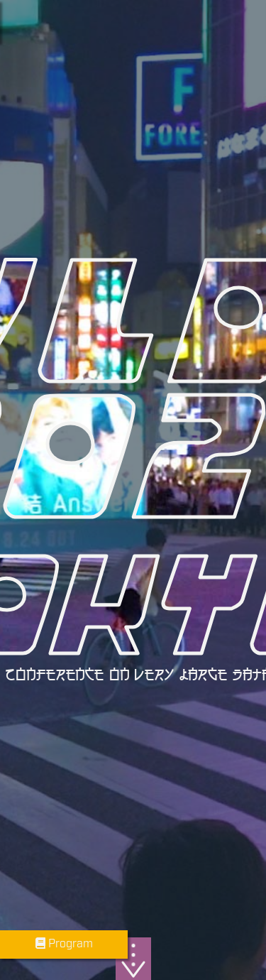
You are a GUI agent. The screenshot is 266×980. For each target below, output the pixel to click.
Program (64, 944)
